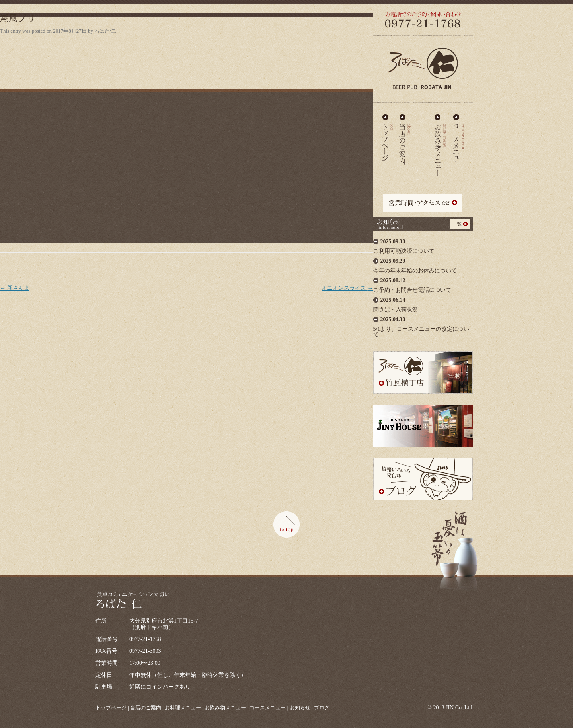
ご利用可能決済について (423, 244)
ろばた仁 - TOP (387, 138)
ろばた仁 (105, 31)
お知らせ (300, 708)
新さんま (15, 288)
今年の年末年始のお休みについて (423, 264)
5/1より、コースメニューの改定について (423, 325)
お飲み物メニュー (441, 138)
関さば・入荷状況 (423, 303)
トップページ (111, 708)
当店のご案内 (405, 138)
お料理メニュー (423, 138)
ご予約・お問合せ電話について (423, 283)
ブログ (322, 708)
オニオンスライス (347, 288)
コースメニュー (458, 138)
